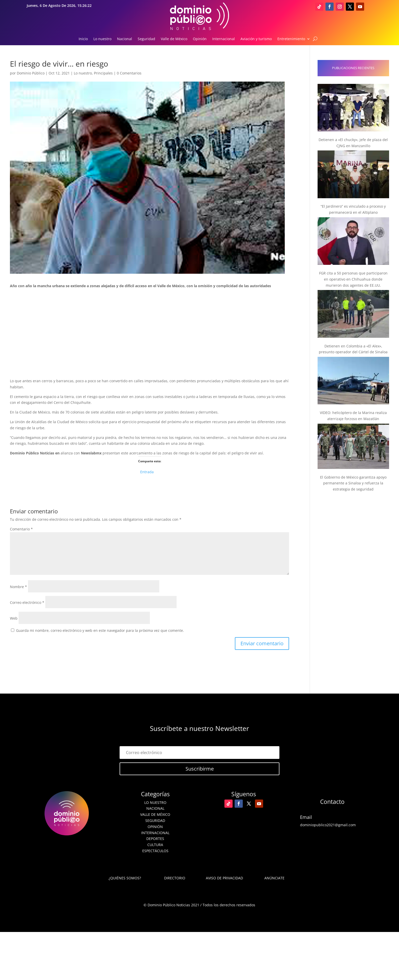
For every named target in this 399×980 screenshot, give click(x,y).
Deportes (155, 839)
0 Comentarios (129, 73)
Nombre (18, 587)
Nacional (125, 39)
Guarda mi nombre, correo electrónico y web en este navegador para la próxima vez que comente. (100, 630)
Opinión (200, 39)
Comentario (21, 529)
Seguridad (146, 39)
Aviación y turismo (256, 39)
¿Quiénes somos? (125, 878)
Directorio (175, 878)
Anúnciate (274, 878)
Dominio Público (31, 73)
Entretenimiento (291, 39)
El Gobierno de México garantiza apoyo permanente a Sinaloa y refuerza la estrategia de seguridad (353, 483)
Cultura (155, 845)
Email (306, 817)
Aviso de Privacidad (224, 878)
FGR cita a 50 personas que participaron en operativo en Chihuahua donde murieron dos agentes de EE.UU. (353, 279)
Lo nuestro (102, 39)
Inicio (83, 39)
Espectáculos (155, 851)
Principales (103, 73)
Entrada (147, 471)
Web (14, 618)
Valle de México (174, 39)
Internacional (224, 39)
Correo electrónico (27, 602)
